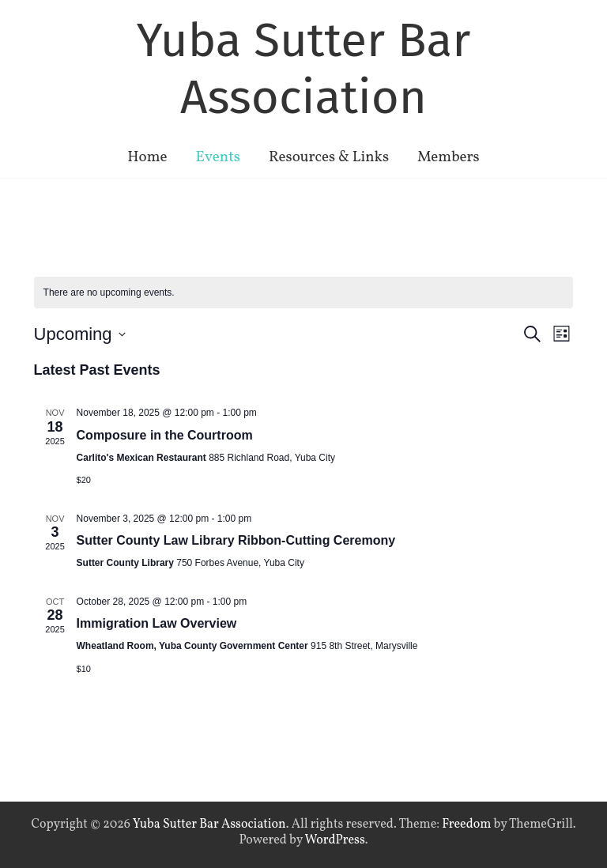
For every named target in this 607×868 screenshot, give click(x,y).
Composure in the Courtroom (165, 435)
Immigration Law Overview (157, 623)
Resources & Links (329, 157)
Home (147, 157)
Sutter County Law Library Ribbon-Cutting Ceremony (236, 540)
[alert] (304, 293)
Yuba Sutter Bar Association (304, 69)
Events (218, 157)
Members (449, 157)
